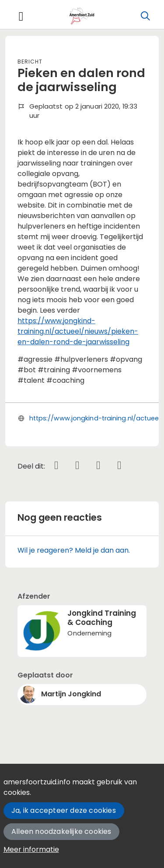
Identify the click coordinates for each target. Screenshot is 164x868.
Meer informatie (31, 849)
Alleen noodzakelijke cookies (61, 831)
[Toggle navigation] (21, 16)
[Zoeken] (145, 16)
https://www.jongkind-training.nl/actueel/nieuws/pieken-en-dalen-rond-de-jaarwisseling (78, 331)
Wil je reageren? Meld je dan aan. (74, 550)
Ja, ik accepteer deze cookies (64, 810)
